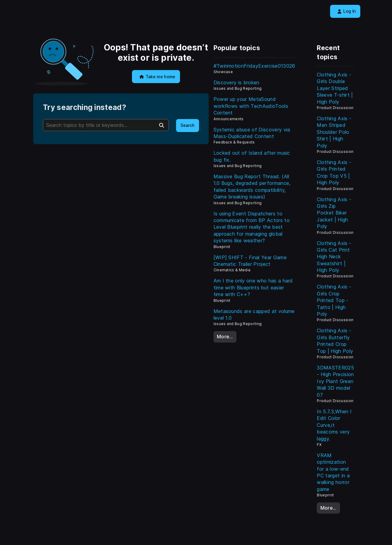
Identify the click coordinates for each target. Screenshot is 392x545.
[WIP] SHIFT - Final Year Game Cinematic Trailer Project (250, 261)
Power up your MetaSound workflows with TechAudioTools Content (251, 106)
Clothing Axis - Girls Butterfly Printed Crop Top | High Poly (335, 341)
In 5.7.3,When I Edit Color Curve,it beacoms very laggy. (334, 425)
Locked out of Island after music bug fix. (252, 156)
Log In (347, 11)
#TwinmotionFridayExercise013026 (254, 66)
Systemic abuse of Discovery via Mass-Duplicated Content (252, 133)
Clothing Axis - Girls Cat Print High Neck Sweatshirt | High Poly (334, 257)
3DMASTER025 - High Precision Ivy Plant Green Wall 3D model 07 (335, 381)
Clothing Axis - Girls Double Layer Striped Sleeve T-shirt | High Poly (335, 88)
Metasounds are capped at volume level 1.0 (254, 314)
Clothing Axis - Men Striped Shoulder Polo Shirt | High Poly (334, 132)
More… (225, 337)
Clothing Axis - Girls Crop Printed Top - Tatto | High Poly (334, 300)
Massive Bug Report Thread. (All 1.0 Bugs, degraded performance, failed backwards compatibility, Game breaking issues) (252, 187)
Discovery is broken (236, 82)
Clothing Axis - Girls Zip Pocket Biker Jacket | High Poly (334, 213)
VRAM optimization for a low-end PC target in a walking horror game (333, 472)
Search (188, 125)
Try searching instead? (85, 107)
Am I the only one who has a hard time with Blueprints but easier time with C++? (253, 287)
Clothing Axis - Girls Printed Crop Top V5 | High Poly (334, 172)
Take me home (157, 77)
